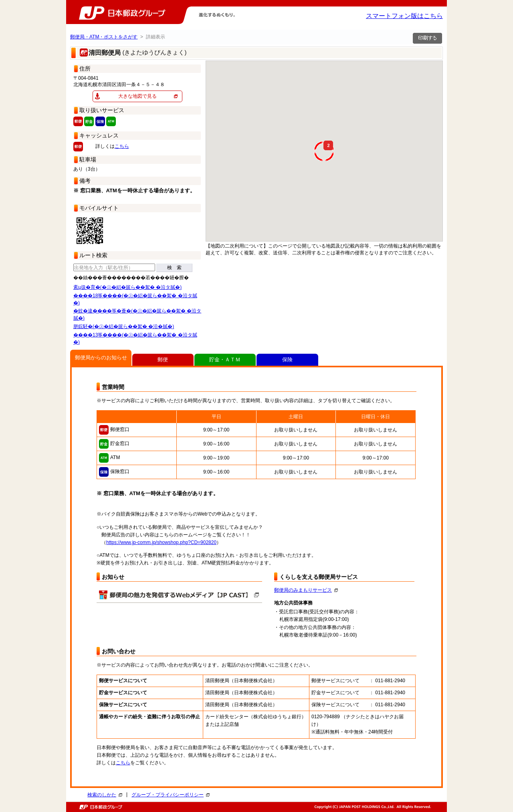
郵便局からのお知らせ (101, 358)
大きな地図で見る (137, 96)
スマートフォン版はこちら (404, 16)
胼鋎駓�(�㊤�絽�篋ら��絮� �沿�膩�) (124, 326)
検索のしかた (105, 795)
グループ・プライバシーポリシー (171, 795)
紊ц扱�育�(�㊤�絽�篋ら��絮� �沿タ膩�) (127, 287)
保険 (287, 360)
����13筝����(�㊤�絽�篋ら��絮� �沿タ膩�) (135, 339)
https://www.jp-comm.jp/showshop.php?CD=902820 (161, 542)
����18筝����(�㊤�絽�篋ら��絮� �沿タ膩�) (135, 299)
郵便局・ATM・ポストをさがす (104, 37)
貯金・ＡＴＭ (225, 360)
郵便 (163, 360)
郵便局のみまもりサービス (306, 590)
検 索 (174, 268)
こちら (122, 146)
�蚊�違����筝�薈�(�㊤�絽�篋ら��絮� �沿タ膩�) (137, 314)
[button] (385, 118)
